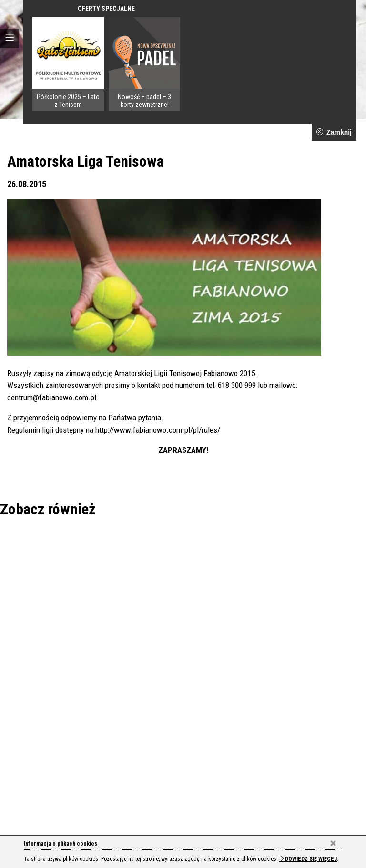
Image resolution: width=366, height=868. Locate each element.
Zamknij (334, 132)
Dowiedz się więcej (308, 859)
